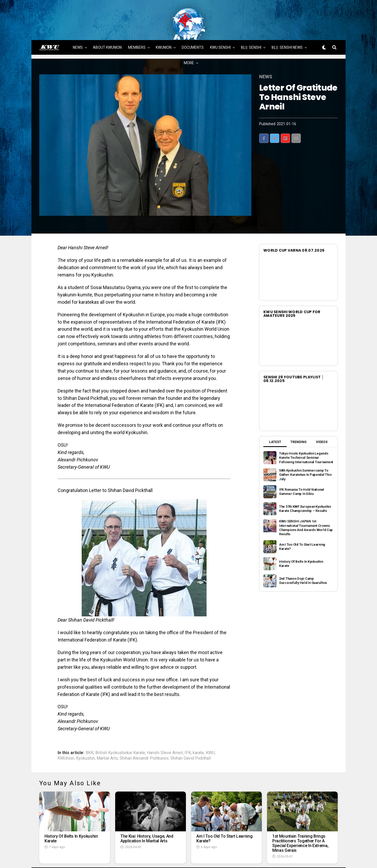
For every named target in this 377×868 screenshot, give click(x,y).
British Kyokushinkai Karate (120, 733)
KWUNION (164, 28)
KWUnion (66, 739)
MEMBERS (137, 28)
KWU (210, 733)
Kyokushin (85, 739)
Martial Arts (107, 739)
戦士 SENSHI (251, 28)
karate (198, 733)
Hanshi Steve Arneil (165, 733)
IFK (188, 733)
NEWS (78, 28)
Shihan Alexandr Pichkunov (144, 739)
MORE (189, 43)
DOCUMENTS (193, 28)
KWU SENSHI (220, 28)
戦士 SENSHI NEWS (287, 28)
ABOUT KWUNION (107, 28)
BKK (90, 733)
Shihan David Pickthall (191, 739)
